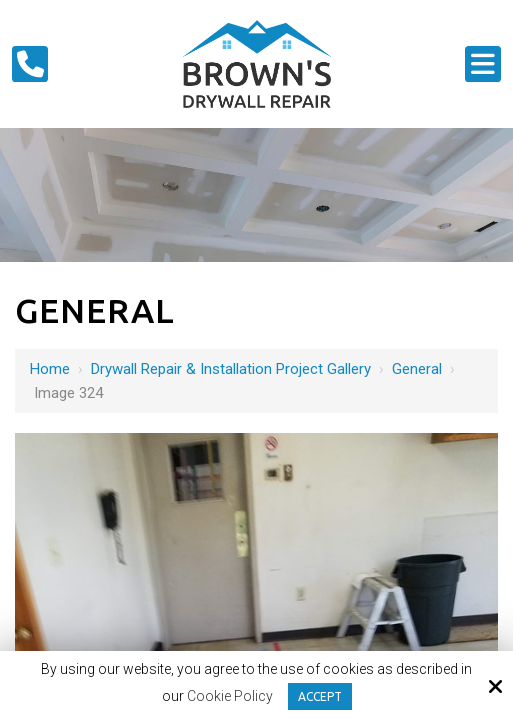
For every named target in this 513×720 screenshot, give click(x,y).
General (417, 369)
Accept (320, 696)
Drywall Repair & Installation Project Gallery (231, 369)
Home (50, 369)
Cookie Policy (230, 696)
